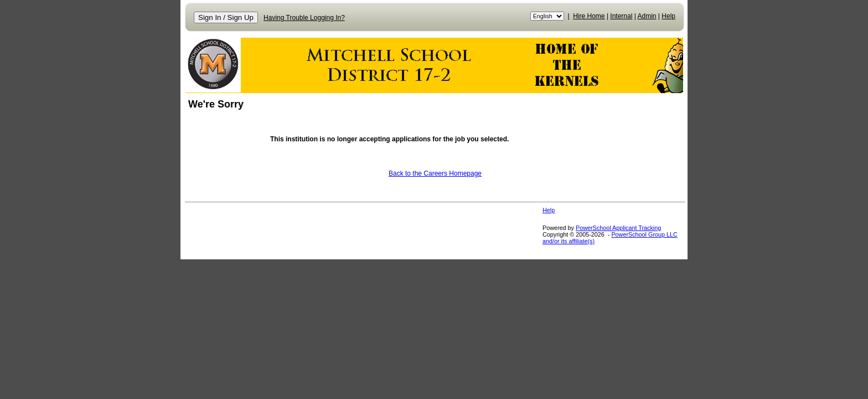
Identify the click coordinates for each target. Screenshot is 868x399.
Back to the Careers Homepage (435, 173)
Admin (647, 16)
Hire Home (589, 16)
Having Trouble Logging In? (304, 18)
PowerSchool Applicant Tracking (618, 228)
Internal (621, 16)
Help (668, 16)
